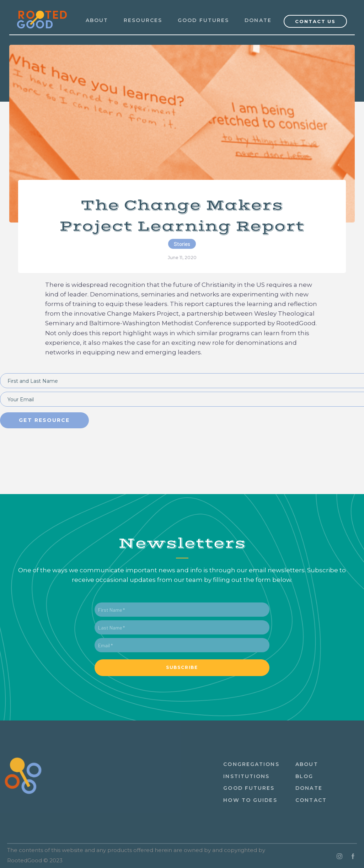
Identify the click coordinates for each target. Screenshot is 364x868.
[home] (42, 15)
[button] (143, 20)
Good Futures (203, 20)
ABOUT (97, 20)
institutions (246, 776)
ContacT (311, 800)
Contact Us (315, 21)
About (307, 764)
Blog (304, 776)
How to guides (250, 800)
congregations (251, 764)
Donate (258, 20)
